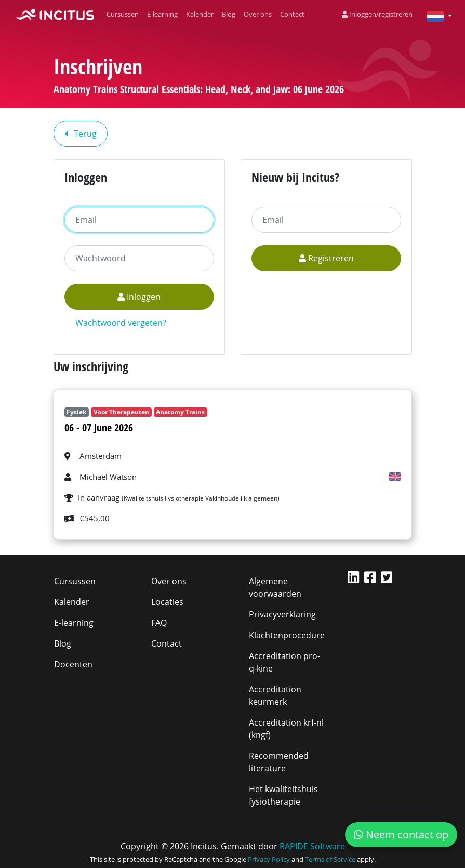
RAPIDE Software (312, 846)
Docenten (73, 664)
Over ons (258, 14)
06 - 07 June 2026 (99, 428)
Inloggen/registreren (377, 14)
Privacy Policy (269, 859)
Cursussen (123, 14)
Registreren (326, 258)
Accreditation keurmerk (275, 695)
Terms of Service (330, 859)
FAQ (159, 623)
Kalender (200, 14)
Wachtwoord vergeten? (121, 323)
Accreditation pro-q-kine (284, 662)
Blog (229, 14)
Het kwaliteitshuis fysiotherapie (283, 795)
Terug (81, 134)
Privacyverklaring (282, 614)
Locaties (167, 602)
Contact (292, 14)
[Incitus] (55, 15)
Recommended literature (279, 762)
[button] (435, 16)
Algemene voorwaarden (275, 587)
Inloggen (139, 297)
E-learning (162, 14)
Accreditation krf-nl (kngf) (286, 729)
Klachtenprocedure (287, 635)
